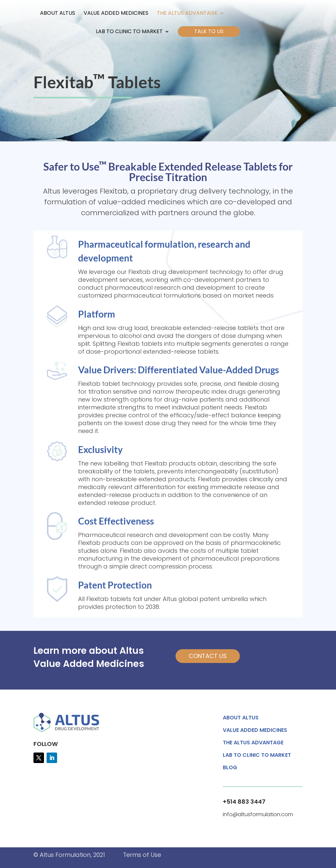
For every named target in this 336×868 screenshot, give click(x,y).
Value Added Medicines (116, 14)
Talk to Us (209, 31)
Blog (230, 768)
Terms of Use (142, 855)
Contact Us (208, 656)
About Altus (58, 14)
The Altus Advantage (187, 14)
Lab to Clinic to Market (129, 32)
